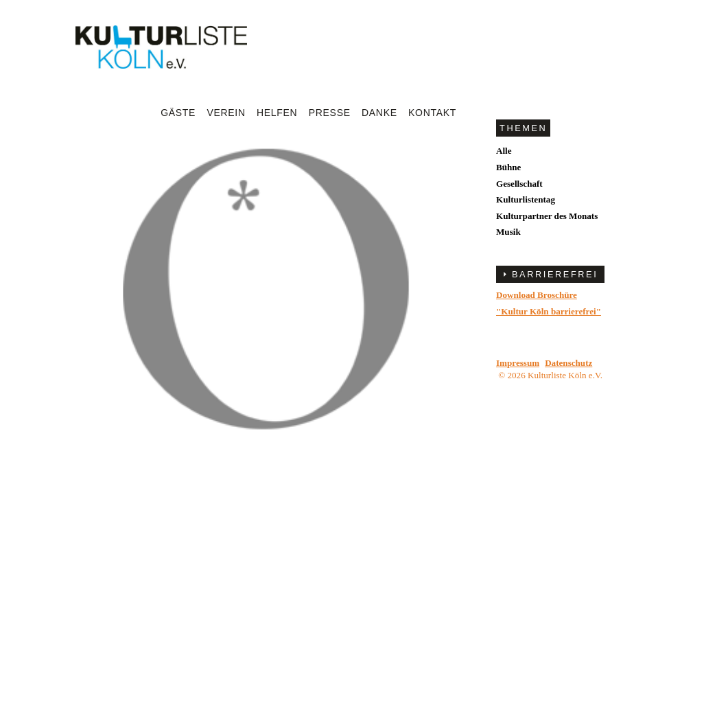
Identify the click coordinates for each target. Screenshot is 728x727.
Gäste (178, 113)
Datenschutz (568, 363)
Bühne (508, 167)
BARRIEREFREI (555, 274)
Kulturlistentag (526, 199)
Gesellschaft (519, 184)
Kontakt (432, 113)
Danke (379, 113)
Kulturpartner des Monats (547, 216)
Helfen (277, 113)
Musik (508, 232)
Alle (504, 151)
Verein (226, 113)
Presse (330, 113)
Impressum (518, 363)
